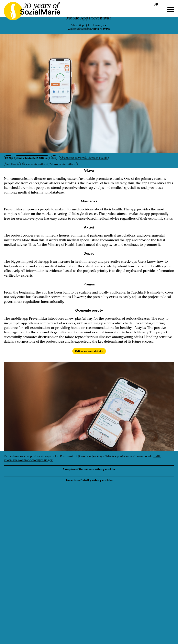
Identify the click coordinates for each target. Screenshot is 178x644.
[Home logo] (30, 9)
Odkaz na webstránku (89, 351)
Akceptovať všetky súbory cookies (89, 480)
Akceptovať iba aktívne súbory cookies (89, 469)
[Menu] (171, 9)
